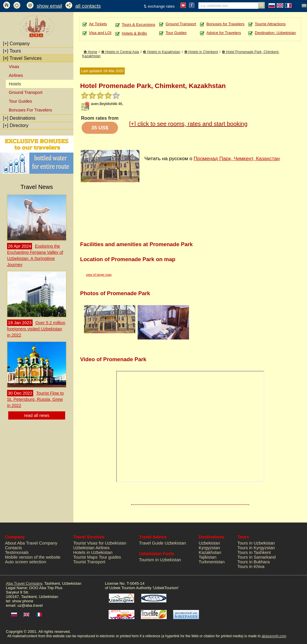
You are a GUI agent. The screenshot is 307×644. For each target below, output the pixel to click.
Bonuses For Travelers (30, 110)
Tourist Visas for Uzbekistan (100, 543)
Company (16, 44)
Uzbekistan (209, 543)
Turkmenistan (212, 562)
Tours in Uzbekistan (256, 543)
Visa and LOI (100, 33)
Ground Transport (26, 92)
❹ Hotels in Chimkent (201, 52)
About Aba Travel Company (31, 543)
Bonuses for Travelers (225, 24)
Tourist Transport (89, 562)
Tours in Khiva (251, 567)
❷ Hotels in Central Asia (120, 52)
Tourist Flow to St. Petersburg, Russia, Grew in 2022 (35, 399)
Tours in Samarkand (257, 557)
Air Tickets (98, 24)
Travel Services (22, 58)
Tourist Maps (86, 557)
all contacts (88, 6)
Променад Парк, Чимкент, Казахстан (237, 158)
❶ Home (90, 52)
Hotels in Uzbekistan (93, 552)
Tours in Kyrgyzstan (256, 548)
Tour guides (110, 557)
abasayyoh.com (274, 636)
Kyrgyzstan (209, 548)
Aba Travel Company (24, 583)
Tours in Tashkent (254, 552)
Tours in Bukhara (254, 562)
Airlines (16, 75)
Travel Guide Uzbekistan (163, 543)
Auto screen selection (26, 562)
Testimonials (17, 552)
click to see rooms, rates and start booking (188, 124)
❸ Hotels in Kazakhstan (162, 52)
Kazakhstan (210, 552)
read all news (37, 415)
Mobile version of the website (33, 557)
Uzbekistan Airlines (92, 548)
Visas (14, 67)
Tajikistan (208, 557)
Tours (12, 51)
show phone (23, 601)
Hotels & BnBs (134, 33)
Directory (16, 125)
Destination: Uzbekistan (275, 33)
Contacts (14, 548)
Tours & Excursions (139, 24)
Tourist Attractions (270, 24)
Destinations (19, 118)
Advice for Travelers (224, 33)
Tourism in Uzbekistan (160, 560)
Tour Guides (20, 101)
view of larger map (99, 275)
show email (49, 6)
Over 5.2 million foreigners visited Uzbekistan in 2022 (36, 329)
